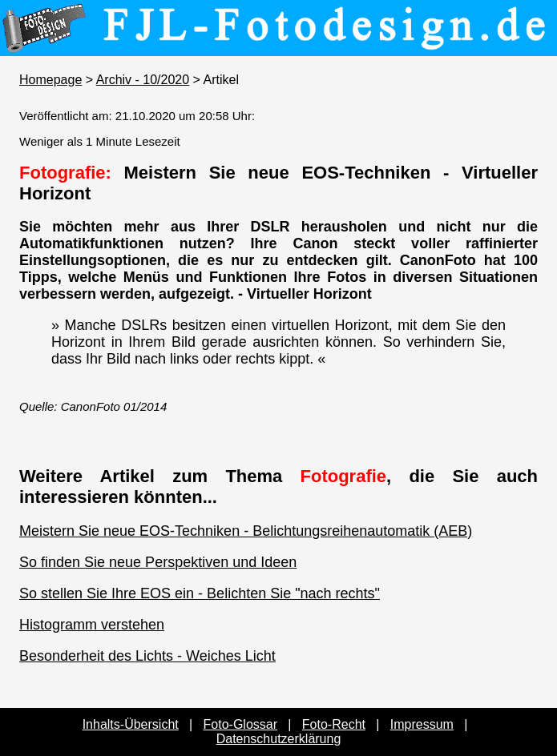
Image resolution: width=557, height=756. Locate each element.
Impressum (422, 724)
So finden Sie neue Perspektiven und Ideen (158, 562)
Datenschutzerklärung (279, 739)
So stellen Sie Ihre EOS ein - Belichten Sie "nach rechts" (200, 593)
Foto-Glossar (240, 724)
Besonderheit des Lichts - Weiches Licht (147, 656)
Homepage (50, 80)
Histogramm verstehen (92, 625)
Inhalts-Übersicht (131, 724)
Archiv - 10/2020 (143, 80)
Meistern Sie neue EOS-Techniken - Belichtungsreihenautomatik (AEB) (246, 531)
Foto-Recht (334, 724)
